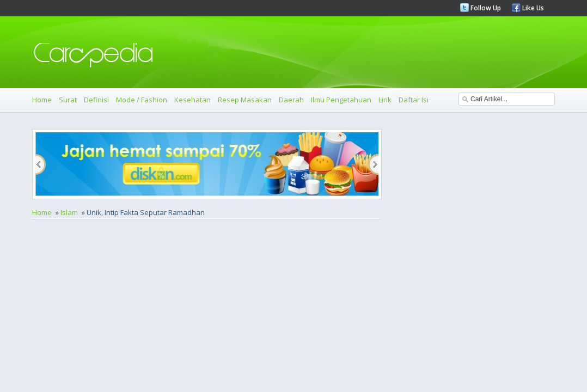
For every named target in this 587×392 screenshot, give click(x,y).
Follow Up (485, 8)
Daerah (291, 100)
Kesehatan (192, 100)
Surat (68, 100)
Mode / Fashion (142, 100)
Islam (69, 212)
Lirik (385, 100)
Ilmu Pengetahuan (341, 100)
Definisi (96, 100)
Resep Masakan (245, 100)
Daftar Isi (414, 100)
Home (42, 100)
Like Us (532, 8)
